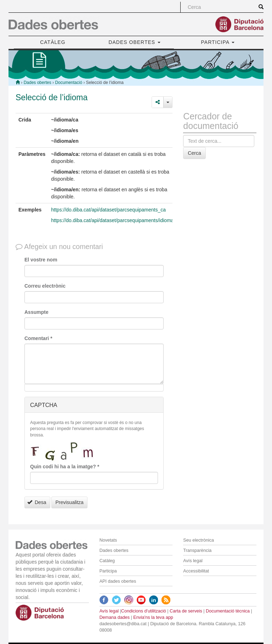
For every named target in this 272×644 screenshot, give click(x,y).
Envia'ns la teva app (153, 617)
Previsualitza (69, 502)
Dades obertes (38, 83)
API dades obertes (118, 581)
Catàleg (107, 561)
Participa (108, 571)
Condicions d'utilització (144, 611)
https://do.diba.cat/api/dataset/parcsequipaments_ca (108, 210)
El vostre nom (41, 260)
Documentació (69, 83)
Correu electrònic (45, 286)
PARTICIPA (218, 42)
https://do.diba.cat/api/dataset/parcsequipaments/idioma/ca (116, 220)
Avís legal (193, 561)
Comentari (38, 338)
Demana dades (115, 617)
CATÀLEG (53, 42)
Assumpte (36, 312)
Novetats (108, 540)
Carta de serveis (186, 611)
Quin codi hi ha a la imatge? (65, 467)
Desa (37, 502)
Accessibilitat (196, 571)
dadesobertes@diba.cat (123, 624)
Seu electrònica (199, 540)
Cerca (194, 153)
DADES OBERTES (134, 42)
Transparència (197, 550)
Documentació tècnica (228, 611)
